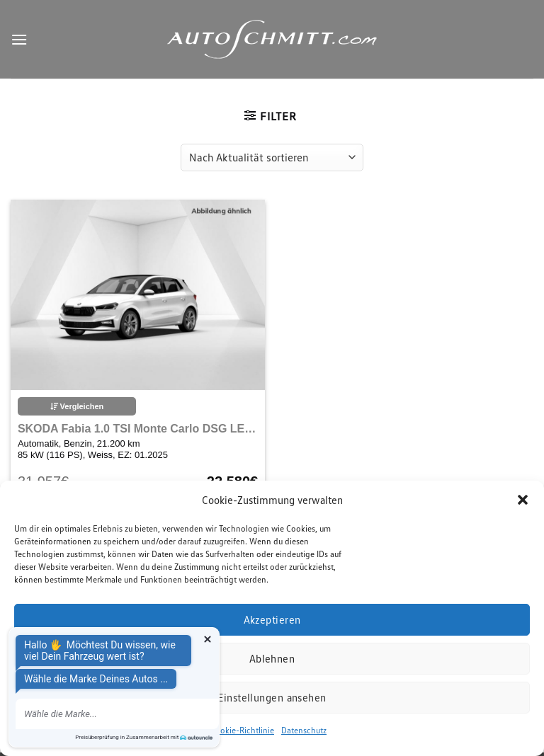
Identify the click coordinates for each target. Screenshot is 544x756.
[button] (523, 500)
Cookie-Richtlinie (242, 730)
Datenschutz (304, 730)
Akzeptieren (272, 619)
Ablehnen (272, 658)
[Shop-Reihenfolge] (272, 157)
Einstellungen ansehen (272, 697)
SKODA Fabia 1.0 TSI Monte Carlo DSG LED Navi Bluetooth (138, 429)
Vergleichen (77, 406)
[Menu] (19, 39)
